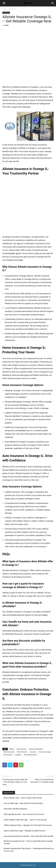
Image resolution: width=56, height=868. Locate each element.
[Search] (53, 3)
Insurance (33, 752)
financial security (9, 752)
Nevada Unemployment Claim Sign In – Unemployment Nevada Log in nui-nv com (29, 850)
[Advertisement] (28, 56)
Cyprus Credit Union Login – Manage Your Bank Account (25, 831)
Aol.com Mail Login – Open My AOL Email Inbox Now (23, 803)
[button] (4, 3)
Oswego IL (18, 755)
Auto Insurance (22, 749)
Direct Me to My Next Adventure (15, 809)
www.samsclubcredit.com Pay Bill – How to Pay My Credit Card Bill (28, 836)
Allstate (12, 749)
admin (6, 25)
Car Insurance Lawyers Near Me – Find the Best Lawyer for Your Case (15, 782)
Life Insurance (8, 755)
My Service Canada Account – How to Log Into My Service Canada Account (28, 842)
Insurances (12, 9)
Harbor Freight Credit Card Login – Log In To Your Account (25, 820)
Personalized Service (30, 755)
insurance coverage (45, 752)
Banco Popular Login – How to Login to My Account (23, 798)
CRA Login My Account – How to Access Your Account (24, 814)
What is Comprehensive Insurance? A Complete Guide (42, 781)
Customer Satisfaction (36, 749)
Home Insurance (22, 752)
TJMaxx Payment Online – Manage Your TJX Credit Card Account (28, 825)
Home (4, 9)
